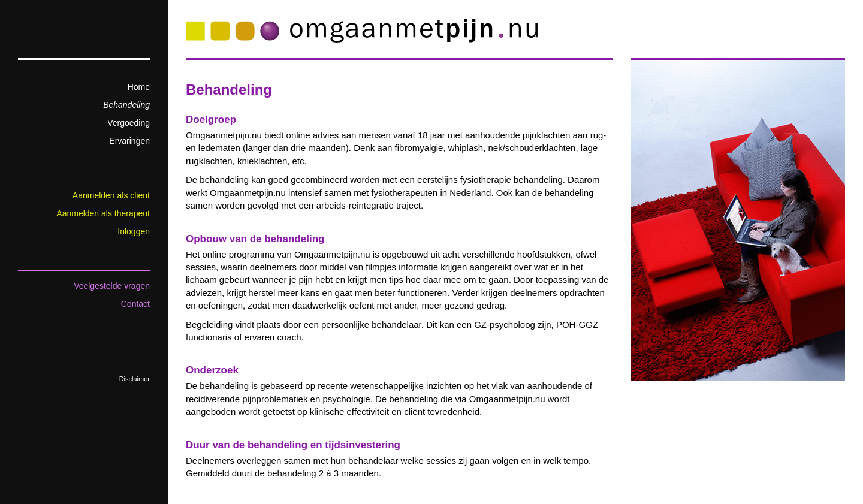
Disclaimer (135, 379)
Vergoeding (129, 123)
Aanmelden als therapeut (103, 213)
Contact (135, 304)
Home (139, 87)
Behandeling (126, 105)
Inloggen (134, 231)
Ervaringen (129, 141)
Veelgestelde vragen (112, 286)
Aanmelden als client (111, 195)
